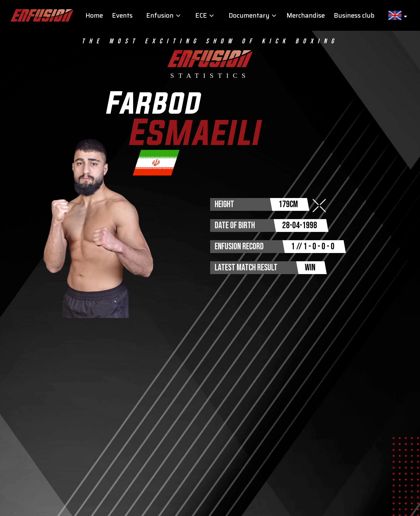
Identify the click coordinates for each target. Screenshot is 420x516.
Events (122, 16)
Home (94, 16)
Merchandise (306, 16)
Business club (354, 16)
